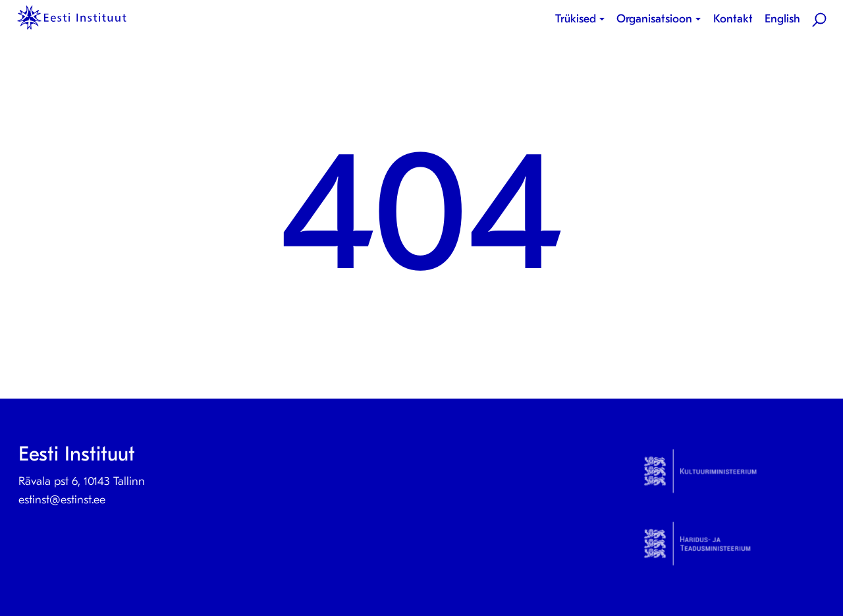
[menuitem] (582, 19)
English (782, 19)
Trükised (576, 19)
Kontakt (733, 19)
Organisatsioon (654, 19)
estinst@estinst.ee (62, 500)
